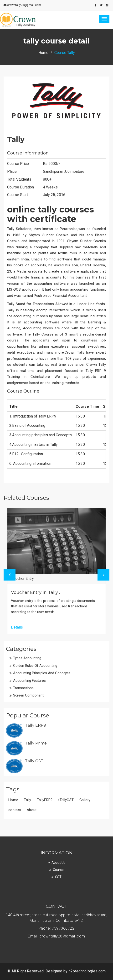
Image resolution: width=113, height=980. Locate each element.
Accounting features (29, 681)
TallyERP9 (45, 800)
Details (17, 627)
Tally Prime (36, 743)
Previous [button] (10, 575)
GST (58, 877)
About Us (58, 863)
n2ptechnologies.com (87, 971)
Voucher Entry (22, 579)
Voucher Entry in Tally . (35, 592)
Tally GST (34, 761)
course (58, 870)
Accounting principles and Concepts (42, 673)
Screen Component (28, 695)
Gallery (85, 800)
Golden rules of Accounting (35, 666)
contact (15, 810)
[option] (56, 571)
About (32, 810)
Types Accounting (27, 658)
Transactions (23, 688)
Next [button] (103, 575)
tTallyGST (66, 800)
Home (43, 53)
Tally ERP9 (36, 725)
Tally (16, 139)
